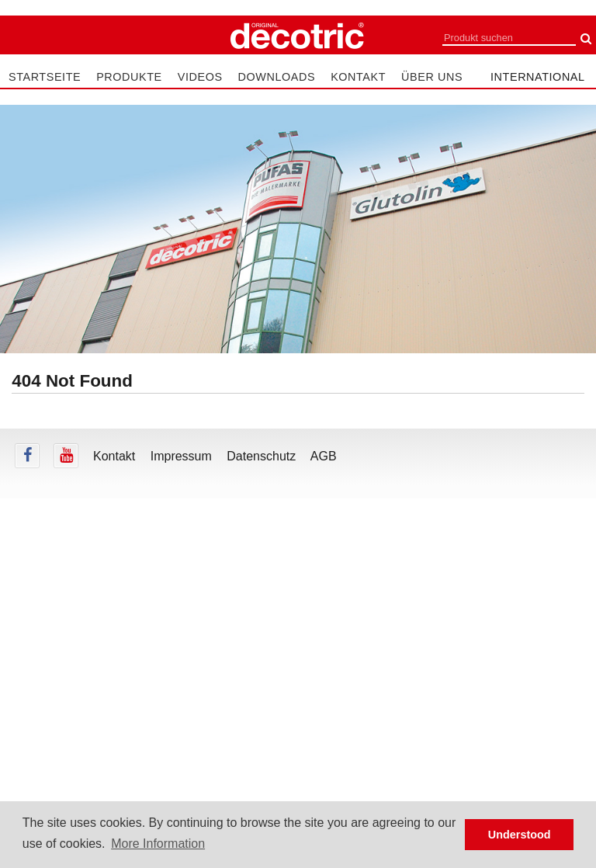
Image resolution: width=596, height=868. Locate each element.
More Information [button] (158, 844)
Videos (200, 77)
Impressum (181, 456)
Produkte (129, 77)
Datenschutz (261, 456)
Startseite (45, 77)
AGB (324, 456)
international (538, 77)
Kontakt (358, 77)
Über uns (432, 77)
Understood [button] (520, 835)
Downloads (277, 77)
